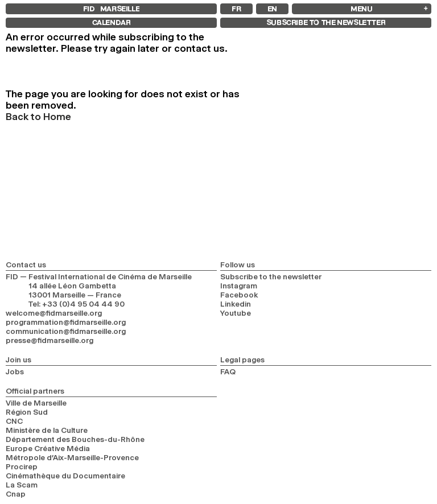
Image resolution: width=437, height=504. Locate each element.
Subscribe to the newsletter (271, 276)
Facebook (239, 295)
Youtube (236, 313)
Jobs (15, 371)
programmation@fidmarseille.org (66, 322)
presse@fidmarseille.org (50, 340)
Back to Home (38, 117)
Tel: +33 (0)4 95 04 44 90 (77, 304)
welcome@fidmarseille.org (54, 313)
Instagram (239, 286)
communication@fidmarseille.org (66, 331)
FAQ (228, 371)
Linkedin (236, 304)
